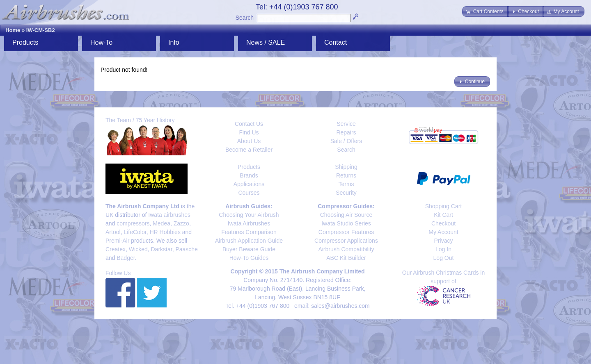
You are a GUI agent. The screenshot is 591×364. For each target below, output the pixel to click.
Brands (249, 175)
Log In (443, 249)
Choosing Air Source (346, 215)
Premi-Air (117, 241)
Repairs (346, 132)
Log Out (444, 258)
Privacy (444, 241)
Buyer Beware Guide (249, 249)
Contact (336, 42)
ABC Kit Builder (346, 258)
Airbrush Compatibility (346, 249)
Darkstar (162, 249)
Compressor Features (346, 232)
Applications (249, 184)
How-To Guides (249, 258)
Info (174, 42)
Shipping (346, 167)
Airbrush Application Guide (249, 241)
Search (245, 18)
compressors (133, 223)
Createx (116, 249)
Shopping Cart (444, 206)
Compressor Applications (346, 241)
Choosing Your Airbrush (249, 215)
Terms (346, 184)
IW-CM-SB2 (41, 30)
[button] (485, 11)
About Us (249, 141)
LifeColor (135, 232)
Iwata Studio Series (346, 223)
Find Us (249, 132)
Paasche (186, 249)
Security (346, 193)
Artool (113, 232)
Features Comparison (249, 232)
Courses (249, 193)
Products (25, 42)
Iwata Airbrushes (249, 223)
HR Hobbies (165, 232)
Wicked (138, 249)
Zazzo (181, 223)
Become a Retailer (249, 150)
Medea (161, 223)
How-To (101, 42)
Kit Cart (443, 215)
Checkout (443, 223)
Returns (346, 175)
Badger (126, 258)
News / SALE (266, 42)
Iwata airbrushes (169, 215)
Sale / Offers (346, 141)
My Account (443, 232)
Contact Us (249, 124)
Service (346, 124)
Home (13, 30)
